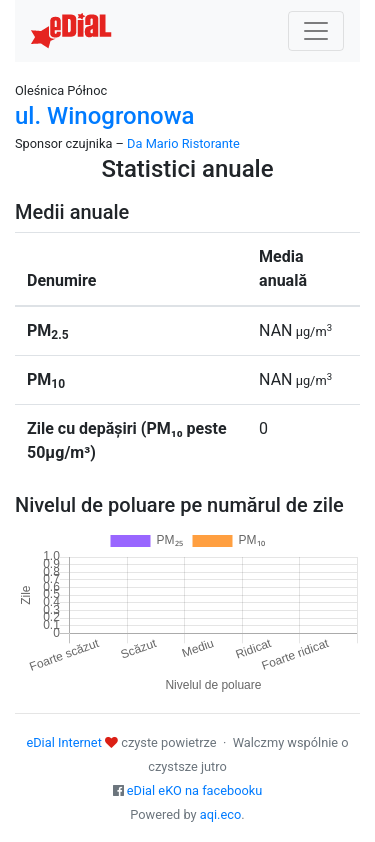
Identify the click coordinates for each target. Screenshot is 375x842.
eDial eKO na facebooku (195, 790)
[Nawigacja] (316, 31)
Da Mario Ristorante (183, 143)
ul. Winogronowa (104, 116)
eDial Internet (63, 742)
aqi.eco (221, 814)
